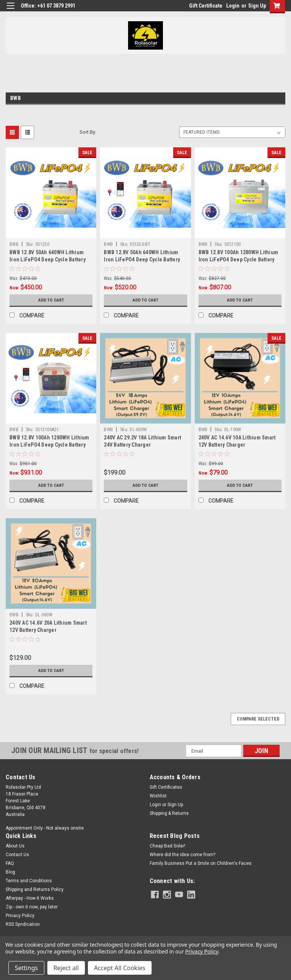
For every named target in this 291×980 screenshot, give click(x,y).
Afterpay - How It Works (30, 898)
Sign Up (257, 6)
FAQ (10, 863)
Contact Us (17, 855)
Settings (26, 968)
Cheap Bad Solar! (167, 846)
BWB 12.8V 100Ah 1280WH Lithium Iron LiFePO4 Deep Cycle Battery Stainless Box (239, 259)
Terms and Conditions (29, 881)
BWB (14, 244)
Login (233, 6)
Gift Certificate (206, 6)
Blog (10, 872)
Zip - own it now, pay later (32, 907)
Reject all (66, 968)
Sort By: (88, 132)
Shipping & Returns (169, 813)
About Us (15, 846)
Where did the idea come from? (182, 855)
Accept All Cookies (120, 968)
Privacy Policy (20, 916)
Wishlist (158, 796)
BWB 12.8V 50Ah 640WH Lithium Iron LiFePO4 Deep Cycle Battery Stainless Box (48, 259)
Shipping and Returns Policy (35, 889)
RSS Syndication (23, 924)
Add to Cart (51, 300)
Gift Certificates (166, 787)
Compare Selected (258, 719)
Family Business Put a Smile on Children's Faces (201, 863)
